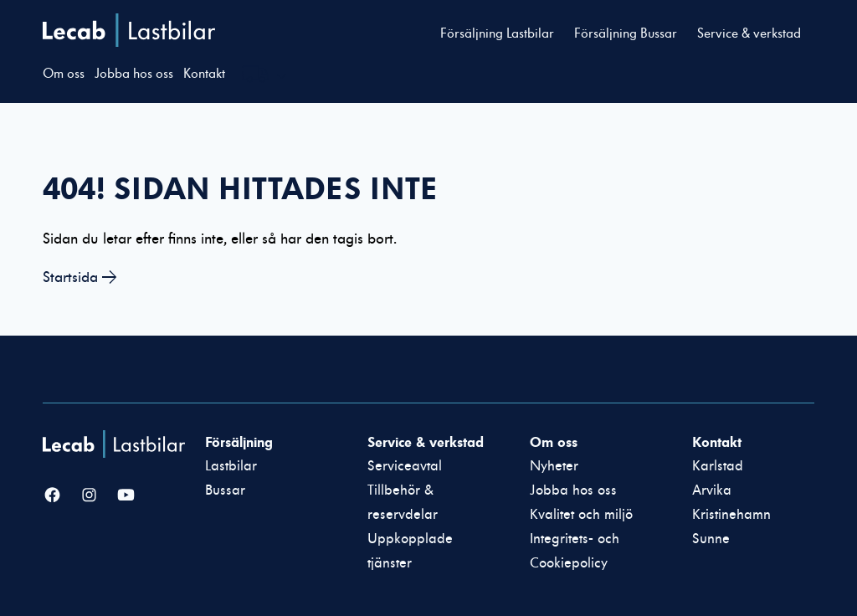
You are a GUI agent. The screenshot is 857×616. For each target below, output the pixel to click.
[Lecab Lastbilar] (116, 444)
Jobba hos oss (134, 74)
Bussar (225, 490)
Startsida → (80, 277)
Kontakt (204, 74)
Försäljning (239, 442)
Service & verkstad (749, 33)
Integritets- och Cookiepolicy (575, 551)
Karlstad (718, 466)
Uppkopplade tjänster (410, 551)
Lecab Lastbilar (129, 30)
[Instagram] (89, 496)
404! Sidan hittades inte (240, 188)
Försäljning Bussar (626, 33)
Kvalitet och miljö (581, 515)
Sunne (711, 539)
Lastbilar (231, 466)
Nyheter (554, 466)
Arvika (712, 490)
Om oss (64, 74)
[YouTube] (126, 496)
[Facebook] (52, 496)
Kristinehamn (731, 515)
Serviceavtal (405, 466)
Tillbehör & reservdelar (403, 503)
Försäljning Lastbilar (497, 33)
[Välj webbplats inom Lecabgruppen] (264, 76)
